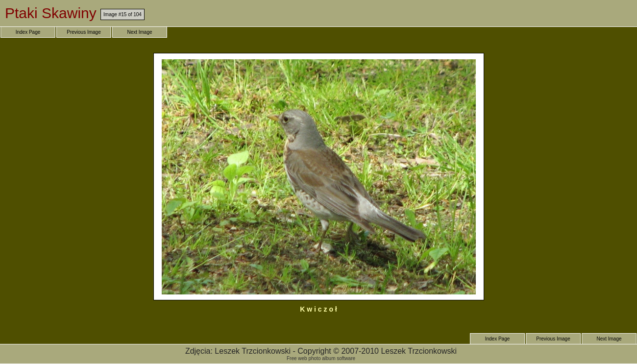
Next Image (139, 32)
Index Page (28, 32)
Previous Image (84, 32)
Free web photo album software (321, 358)
